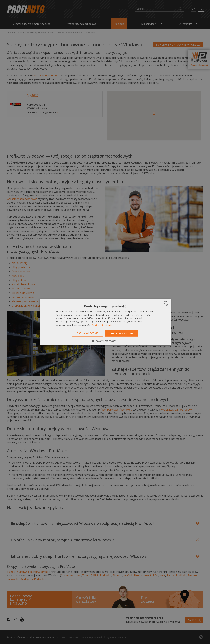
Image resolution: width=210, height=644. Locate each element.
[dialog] (105, 322)
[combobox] (166, 303)
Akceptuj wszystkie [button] (122, 333)
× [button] (167, 305)
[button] (105, 341)
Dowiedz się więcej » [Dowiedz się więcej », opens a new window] (102, 325)
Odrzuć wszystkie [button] (87, 333)
